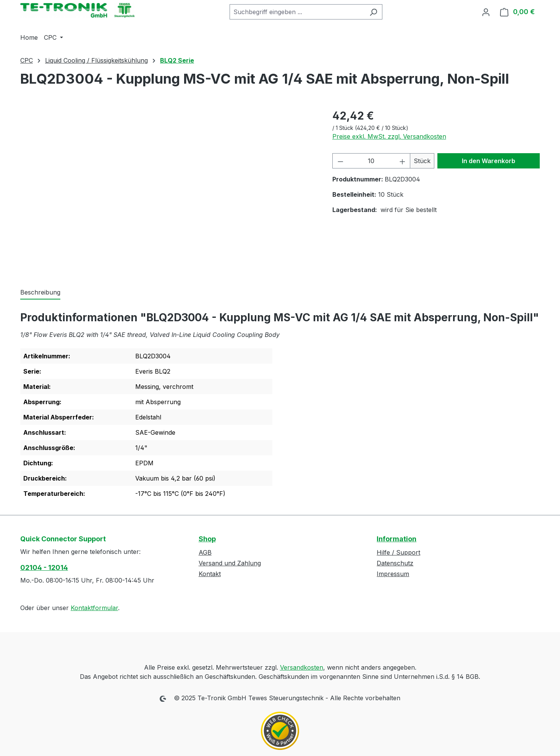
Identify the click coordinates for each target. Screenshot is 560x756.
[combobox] (297, 12)
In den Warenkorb (489, 161)
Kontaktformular (94, 608)
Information (397, 539)
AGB (205, 552)
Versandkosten (302, 667)
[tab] (40, 293)
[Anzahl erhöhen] (403, 161)
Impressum (393, 574)
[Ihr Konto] (486, 12)
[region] (169, 190)
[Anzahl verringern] (340, 161)
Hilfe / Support (398, 552)
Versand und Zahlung (230, 563)
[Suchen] (373, 12)
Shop (207, 539)
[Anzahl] (371, 161)
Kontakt (210, 574)
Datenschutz (395, 563)
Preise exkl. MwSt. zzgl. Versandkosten (389, 136)
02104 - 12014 (44, 567)
